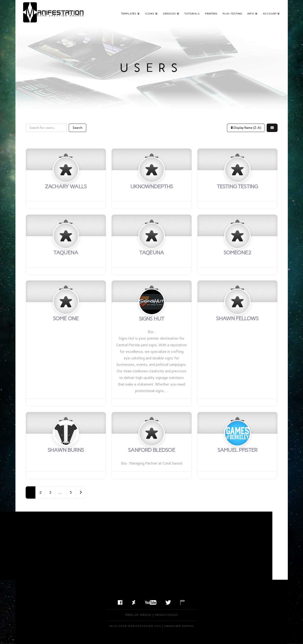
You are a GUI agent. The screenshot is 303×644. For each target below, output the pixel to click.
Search (78, 128)
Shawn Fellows (237, 318)
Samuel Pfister (237, 450)
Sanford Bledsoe (151, 450)
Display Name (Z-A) (246, 128)
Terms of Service (138, 615)
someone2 (237, 252)
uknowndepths (152, 186)
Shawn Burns (66, 450)
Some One (66, 318)
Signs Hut (151, 319)
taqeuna (151, 252)
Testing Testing (237, 186)
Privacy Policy (167, 615)
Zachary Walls (66, 186)
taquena (66, 252)
